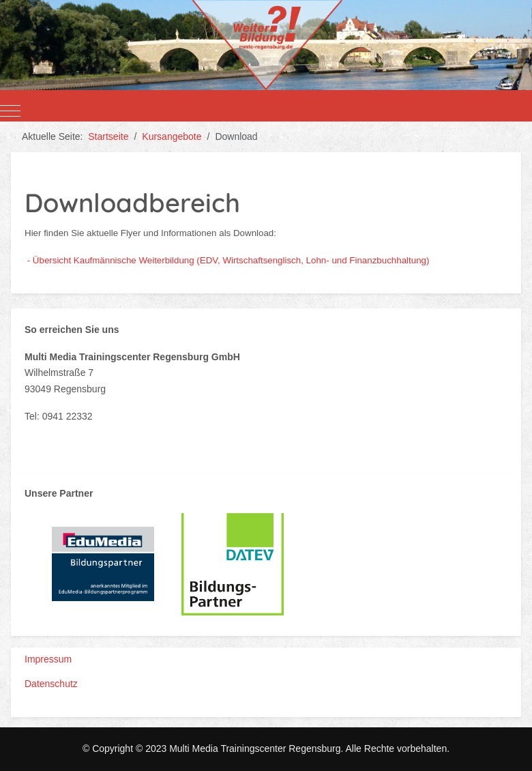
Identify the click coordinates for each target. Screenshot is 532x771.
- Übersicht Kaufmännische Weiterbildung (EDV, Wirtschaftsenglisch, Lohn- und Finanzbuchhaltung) (228, 260)
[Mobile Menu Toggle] (10, 111)
